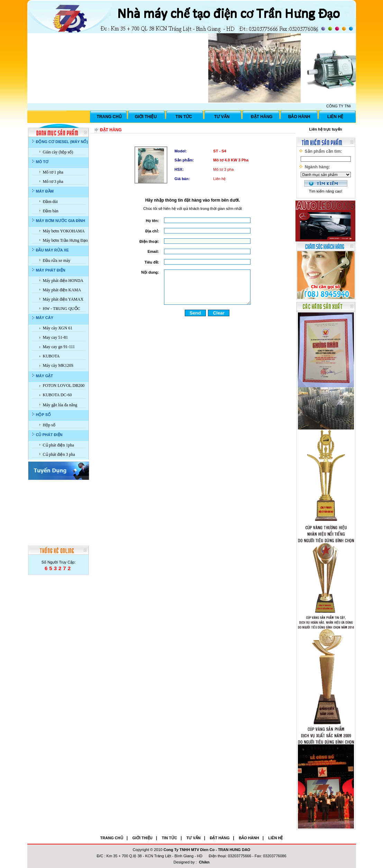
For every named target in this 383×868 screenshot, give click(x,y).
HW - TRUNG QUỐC (62, 309)
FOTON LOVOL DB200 (64, 386)
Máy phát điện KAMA (62, 290)
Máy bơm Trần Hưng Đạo (65, 240)
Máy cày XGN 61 (58, 328)
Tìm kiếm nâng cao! (326, 191)
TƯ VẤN (222, 117)
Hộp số (49, 425)
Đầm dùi (50, 202)
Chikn (204, 862)
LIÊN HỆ (335, 117)
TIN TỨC (184, 117)
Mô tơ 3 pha (53, 181)
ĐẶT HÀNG (262, 117)
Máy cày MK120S (58, 365)
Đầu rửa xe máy (57, 260)
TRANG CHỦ (109, 117)
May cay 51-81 (56, 337)
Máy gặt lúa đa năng (60, 405)
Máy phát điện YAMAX (63, 299)
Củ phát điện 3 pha (59, 454)
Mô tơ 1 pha (53, 172)
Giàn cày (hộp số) (58, 152)
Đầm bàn (51, 211)
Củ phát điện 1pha (58, 445)
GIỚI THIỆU (146, 117)
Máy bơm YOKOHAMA (64, 231)
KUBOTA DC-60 (57, 395)
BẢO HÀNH (299, 117)
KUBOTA (51, 356)
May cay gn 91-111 (59, 347)
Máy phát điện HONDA (63, 281)
